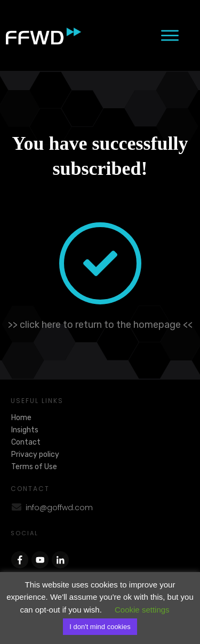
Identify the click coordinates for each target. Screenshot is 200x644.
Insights (25, 430)
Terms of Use (34, 467)
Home (21, 418)
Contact (26, 442)
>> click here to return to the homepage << (100, 325)
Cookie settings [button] (142, 610)
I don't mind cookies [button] (100, 627)
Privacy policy (35, 454)
